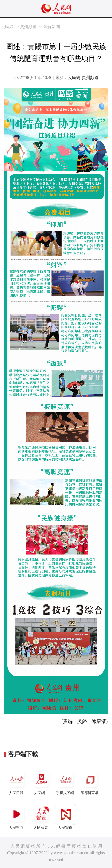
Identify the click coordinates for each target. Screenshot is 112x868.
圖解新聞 (52, 27)
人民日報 (17, 782)
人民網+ (41, 782)
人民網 (7, 27)
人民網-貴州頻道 (83, 78)
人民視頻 (17, 817)
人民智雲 (41, 817)
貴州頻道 (28, 27)
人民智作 (66, 817)
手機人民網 (66, 782)
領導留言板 (90, 782)
